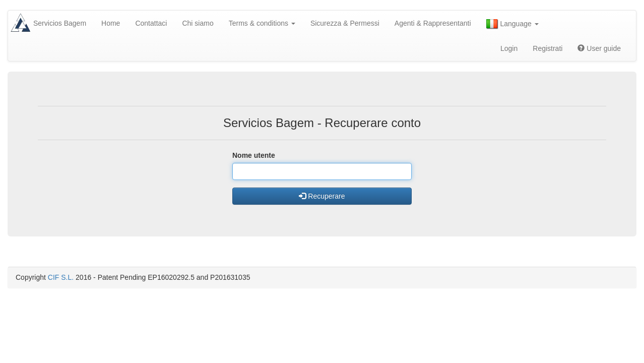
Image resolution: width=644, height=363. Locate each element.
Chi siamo (198, 23)
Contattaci (151, 23)
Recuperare (322, 196)
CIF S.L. (61, 277)
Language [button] (512, 24)
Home (111, 23)
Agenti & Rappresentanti (433, 23)
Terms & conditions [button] (262, 23)
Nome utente (254, 155)
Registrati (548, 48)
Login (509, 48)
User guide (599, 48)
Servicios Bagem (60, 23)
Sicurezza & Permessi (345, 23)
